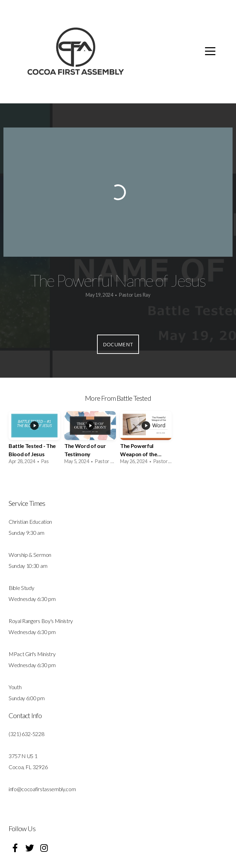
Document (118, 344)
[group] (34, 440)
